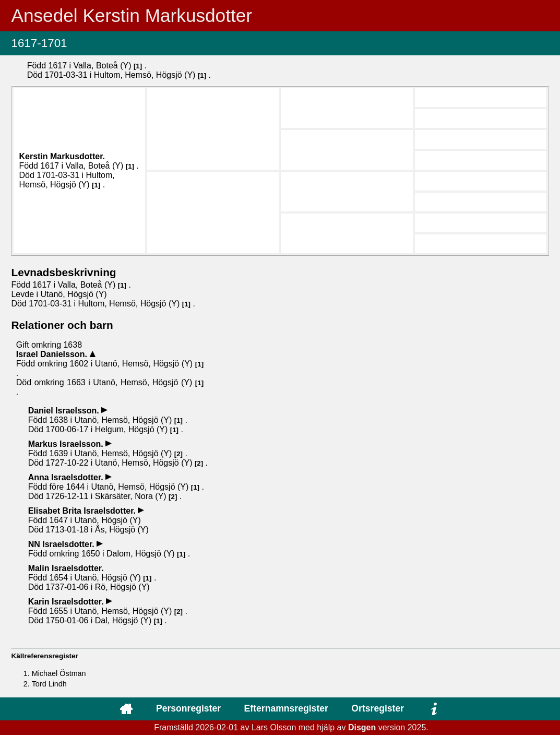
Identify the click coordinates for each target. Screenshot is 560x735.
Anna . (67, 477)
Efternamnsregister (286, 708)
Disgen (362, 727)
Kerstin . (62, 156)
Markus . (67, 444)
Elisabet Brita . (83, 511)
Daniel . (65, 411)
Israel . (53, 354)
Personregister (188, 708)
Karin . (67, 602)
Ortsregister (378, 708)
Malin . (66, 568)
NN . (63, 544)
